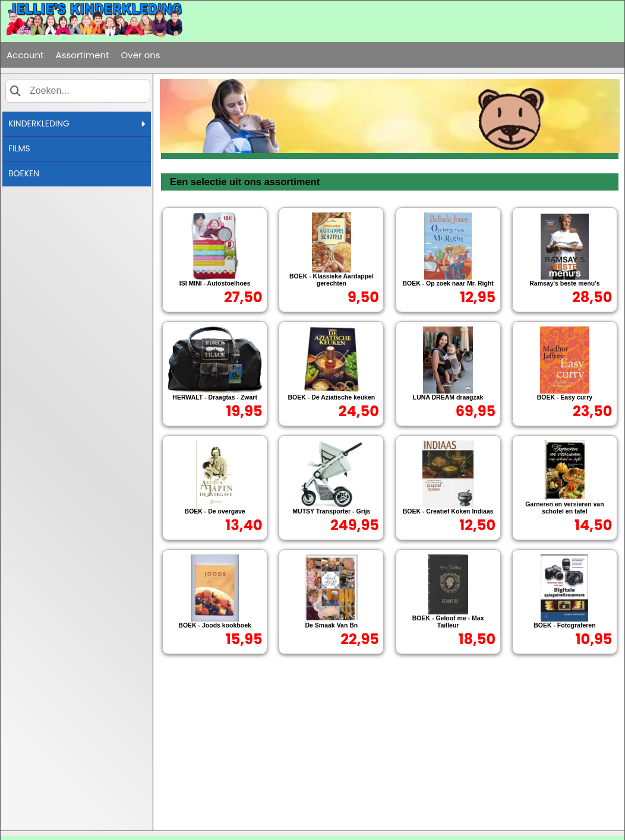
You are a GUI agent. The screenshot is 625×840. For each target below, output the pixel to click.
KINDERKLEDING (77, 123)
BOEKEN (24, 173)
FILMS (19, 148)
